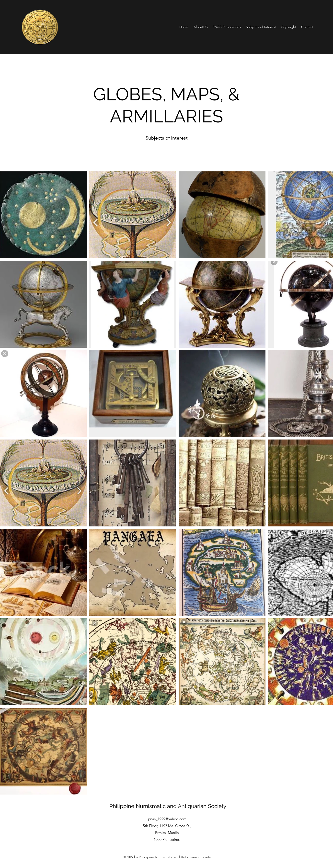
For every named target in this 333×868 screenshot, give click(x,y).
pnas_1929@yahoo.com (167, 819)
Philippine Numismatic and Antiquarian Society (168, 806)
